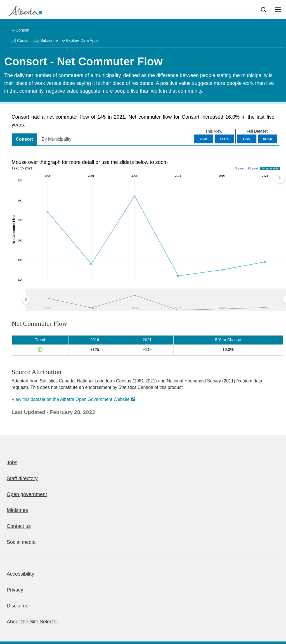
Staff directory (22, 478)
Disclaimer (18, 606)
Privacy (15, 590)
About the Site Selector (32, 622)
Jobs (12, 463)
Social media (21, 542)
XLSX (268, 139)
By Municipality (57, 139)
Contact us (19, 526)
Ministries (17, 510)
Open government (27, 494)
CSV (247, 139)
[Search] (263, 9)
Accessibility (20, 574)
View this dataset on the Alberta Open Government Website (71, 399)
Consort (23, 30)
